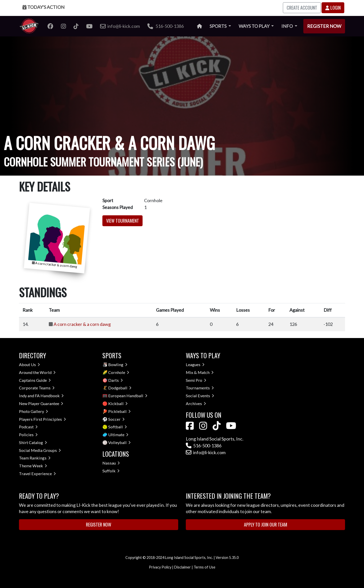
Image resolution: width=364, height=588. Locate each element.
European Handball (128, 396)
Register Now (324, 26)
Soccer (116, 419)
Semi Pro (196, 380)
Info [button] (287, 26)
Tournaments (200, 388)
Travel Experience (37, 474)
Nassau (111, 463)
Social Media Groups (40, 450)
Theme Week (33, 466)
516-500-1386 (166, 26)
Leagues (195, 364)
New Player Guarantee (41, 403)
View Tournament (123, 221)
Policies (28, 435)
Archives (196, 403)
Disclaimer (183, 567)
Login (333, 8)
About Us (29, 364)
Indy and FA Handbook (41, 396)
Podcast (28, 427)
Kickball (118, 403)
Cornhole (119, 372)
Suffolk (111, 471)
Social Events (200, 396)
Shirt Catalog (33, 442)
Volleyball (119, 442)
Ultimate (118, 435)
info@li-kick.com (206, 452)
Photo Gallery (33, 411)
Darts (116, 380)
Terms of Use (204, 567)
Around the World (37, 372)
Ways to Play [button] (254, 26)
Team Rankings (35, 458)
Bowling (118, 364)
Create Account (302, 8)
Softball (118, 427)
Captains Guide (35, 380)
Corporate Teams (37, 388)
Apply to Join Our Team (266, 524)
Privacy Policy (160, 567)
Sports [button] (218, 26)
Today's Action (43, 7)
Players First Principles (42, 419)
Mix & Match (200, 372)
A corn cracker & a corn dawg (82, 324)
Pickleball (119, 411)
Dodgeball (120, 388)
